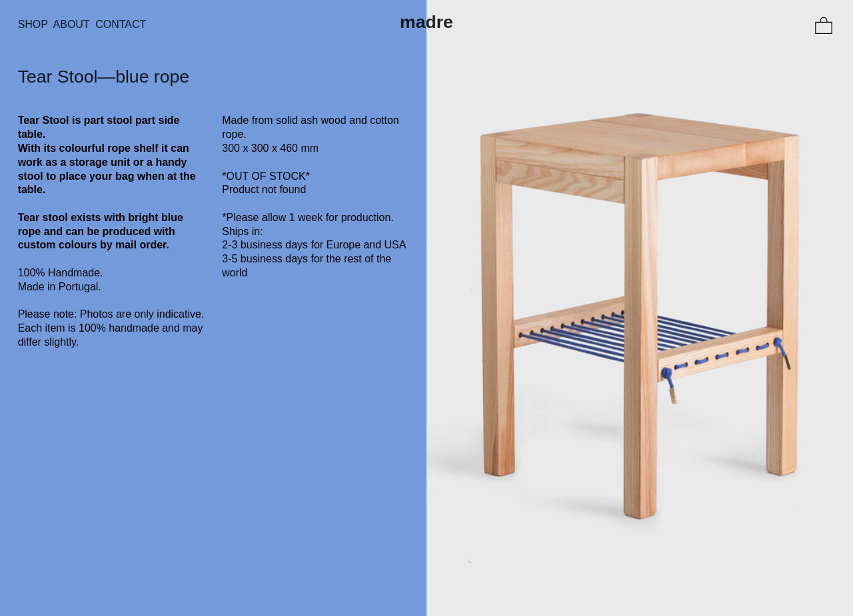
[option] (640, 308)
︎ (824, 27)
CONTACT (121, 24)
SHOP (33, 24)
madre (426, 22)
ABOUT (75, 24)
